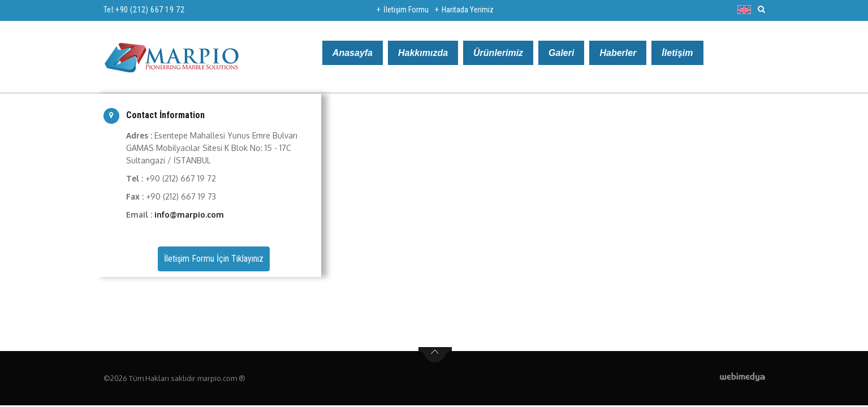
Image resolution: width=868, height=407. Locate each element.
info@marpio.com (189, 215)
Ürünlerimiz (498, 53)
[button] (747, 10)
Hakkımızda (423, 53)
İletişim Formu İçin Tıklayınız (214, 259)
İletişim (677, 53)
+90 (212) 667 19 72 (150, 10)
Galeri (561, 53)
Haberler (618, 53)
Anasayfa (353, 53)
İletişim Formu (406, 10)
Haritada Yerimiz (468, 10)
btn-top (435, 355)
